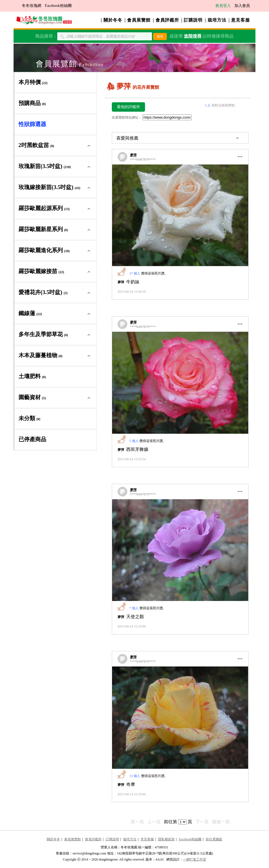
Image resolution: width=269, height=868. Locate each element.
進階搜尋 (193, 36)
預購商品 (32, 103)
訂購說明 (193, 20)
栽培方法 (217, 20)
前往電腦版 (214, 839)
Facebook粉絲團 (58, 6)
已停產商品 (32, 439)
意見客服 (240, 20)
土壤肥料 (32, 376)
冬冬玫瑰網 (32, 6)
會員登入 (223, 6)
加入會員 (242, 6)
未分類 (29, 418)
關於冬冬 (113, 20)
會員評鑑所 (167, 20)
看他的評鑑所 (128, 107)
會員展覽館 (139, 20)
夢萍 (133, 155)
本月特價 (33, 82)
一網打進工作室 (195, 859)
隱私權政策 (166, 839)
